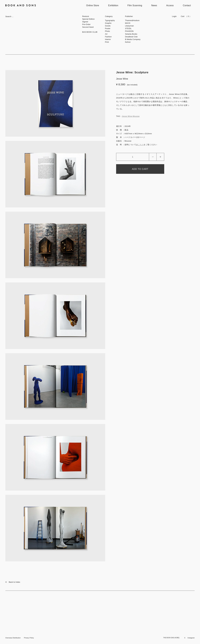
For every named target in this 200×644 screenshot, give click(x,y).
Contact (187, 5)
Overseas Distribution (13, 638)
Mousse (136, 116)
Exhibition (113, 5)
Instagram (191, 638)
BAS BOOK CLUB (90, 32)
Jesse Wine (127, 116)
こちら (141, 145)
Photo (107, 31)
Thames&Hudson (132, 20)
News (154, 5)
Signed (85, 22)
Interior (108, 39)
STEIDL (128, 28)
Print (107, 42)
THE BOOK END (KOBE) (171, 638)
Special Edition (88, 19)
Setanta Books (131, 34)
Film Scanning (135, 5)
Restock (86, 16)
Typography (110, 20)
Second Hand (88, 27)
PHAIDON (129, 31)
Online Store (93, 5)
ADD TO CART (140, 169)
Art (106, 34)
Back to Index (13, 582)
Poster (108, 28)
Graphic (108, 23)
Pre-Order (86, 24)
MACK (128, 23)
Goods (108, 26)
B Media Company (133, 39)
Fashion (108, 37)
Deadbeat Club (131, 37)
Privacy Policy (29, 638)
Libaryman (129, 26)
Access (170, 5)
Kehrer (128, 42)
